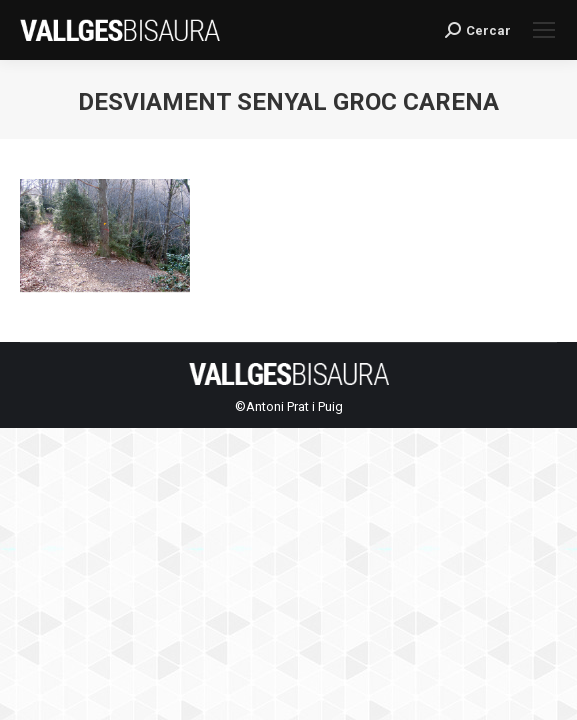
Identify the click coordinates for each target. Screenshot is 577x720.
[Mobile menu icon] (544, 30)
